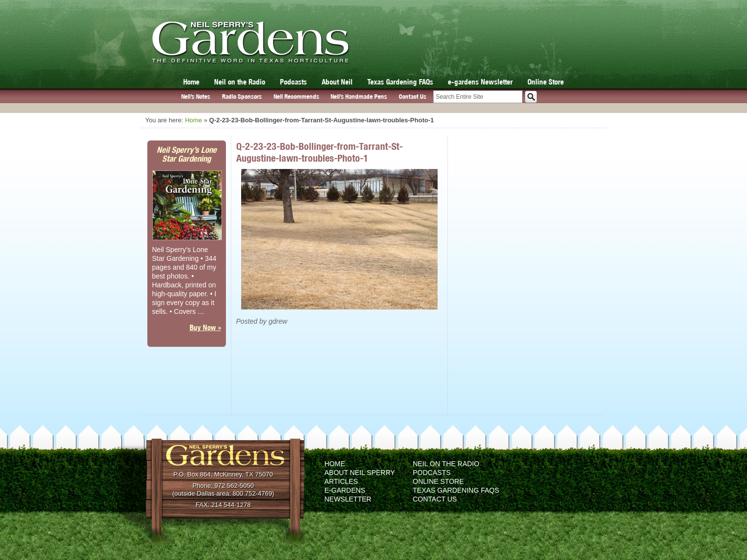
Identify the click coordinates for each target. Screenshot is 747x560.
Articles (341, 481)
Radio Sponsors (242, 97)
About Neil (337, 82)
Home (191, 82)
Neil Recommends (296, 97)
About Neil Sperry (360, 473)
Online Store (546, 82)
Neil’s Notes (196, 97)
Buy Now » (205, 327)
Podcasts (293, 82)
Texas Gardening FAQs (400, 82)
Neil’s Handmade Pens (359, 97)
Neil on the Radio (240, 82)
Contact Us (413, 97)
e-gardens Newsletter (480, 82)
